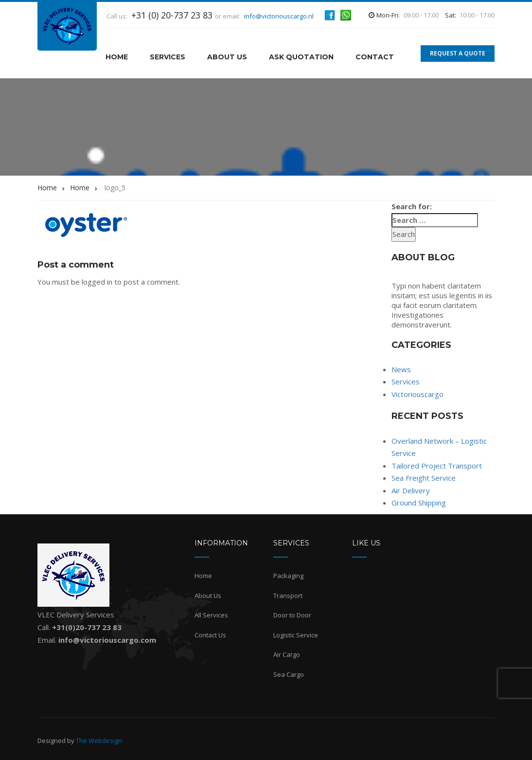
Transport (288, 596)
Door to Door (292, 615)
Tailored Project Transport (437, 466)
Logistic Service (296, 635)
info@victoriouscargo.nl (279, 16)
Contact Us (210, 635)
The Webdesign (99, 741)
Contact (375, 57)
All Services (211, 615)
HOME (117, 57)
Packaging (288, 576)
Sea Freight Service (424, 478)
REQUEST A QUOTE (458, 53)
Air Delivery (411, 490)
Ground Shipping (419, 503)
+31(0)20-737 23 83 (87, 627)
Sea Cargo (289, 674)
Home (203, 576)
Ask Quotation (301, 57)
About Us (227, 57)
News (401, 369)
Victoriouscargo (417, 394)
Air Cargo (287, 654)
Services (168, 57)
